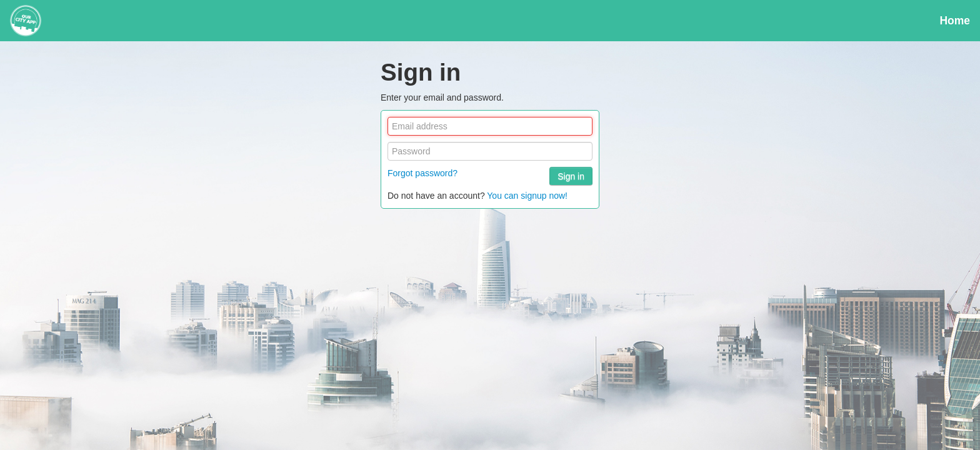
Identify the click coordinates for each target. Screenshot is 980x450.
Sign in (571, 176)
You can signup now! (527, 196)
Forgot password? (422, 173)
